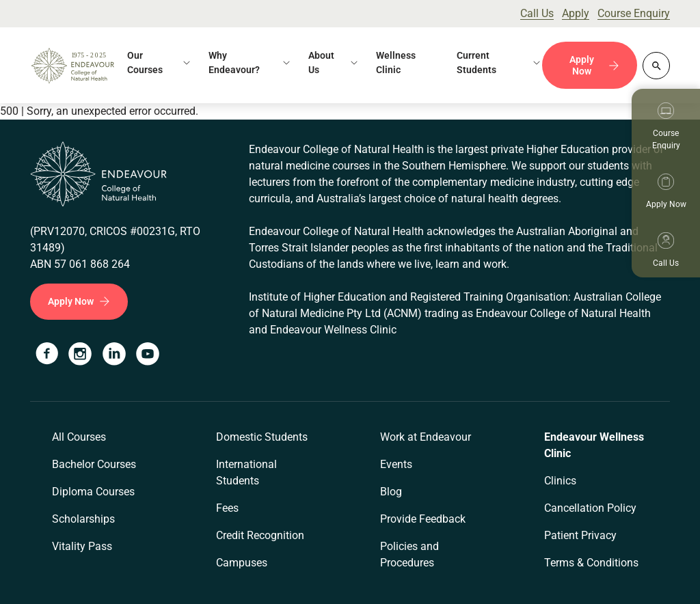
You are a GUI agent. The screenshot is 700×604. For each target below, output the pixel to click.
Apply (576, 13)
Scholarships (83, 519)
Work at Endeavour (426, 437)
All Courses (79, 437)
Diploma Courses (93, 492)
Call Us (537, 13)
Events (396, 464)
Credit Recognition (260, 535)
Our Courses (145, 63)
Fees (227, 508)
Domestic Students (262, 437)
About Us (321, 63)
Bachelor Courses (94, 464)
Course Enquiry (634, 13)
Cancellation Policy (590, 508)
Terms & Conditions (591, 563)
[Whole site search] (656, 66)
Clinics (560, 481)
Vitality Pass (82, 546)
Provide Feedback (423, 519)
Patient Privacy (580, 535)
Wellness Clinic (396, 63)
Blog (391, 492)
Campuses (242, 563)
